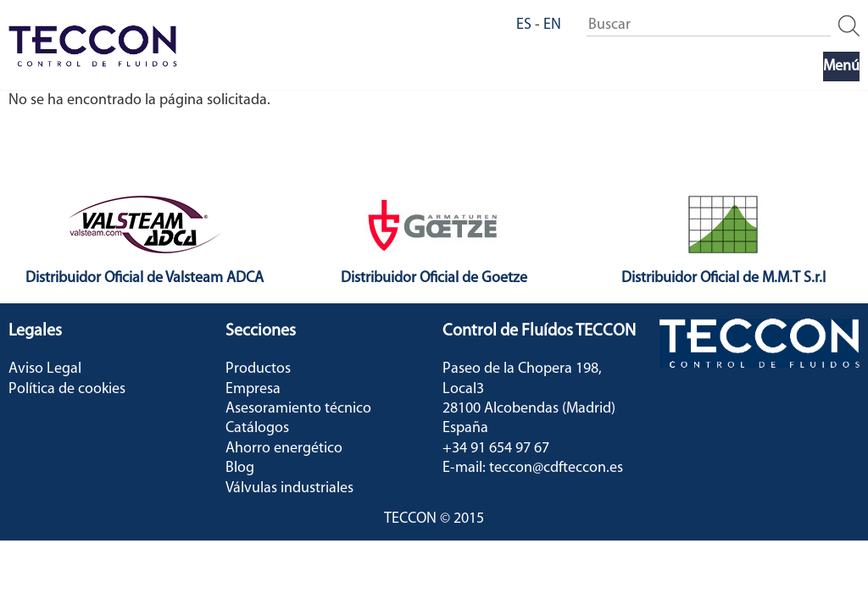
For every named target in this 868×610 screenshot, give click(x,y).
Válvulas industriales (289, 488)
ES (524, 25)
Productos (258, 369)
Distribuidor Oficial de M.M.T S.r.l (723, 278)
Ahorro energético (284, 449)
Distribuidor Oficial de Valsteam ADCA (145, 278)
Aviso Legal (45, 369)
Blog (240, 468)
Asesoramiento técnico (298, 409)
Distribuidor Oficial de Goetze (434, 278)
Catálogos (257, 428)
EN (552, 25)
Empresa (253, 389)
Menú (841, 67)
